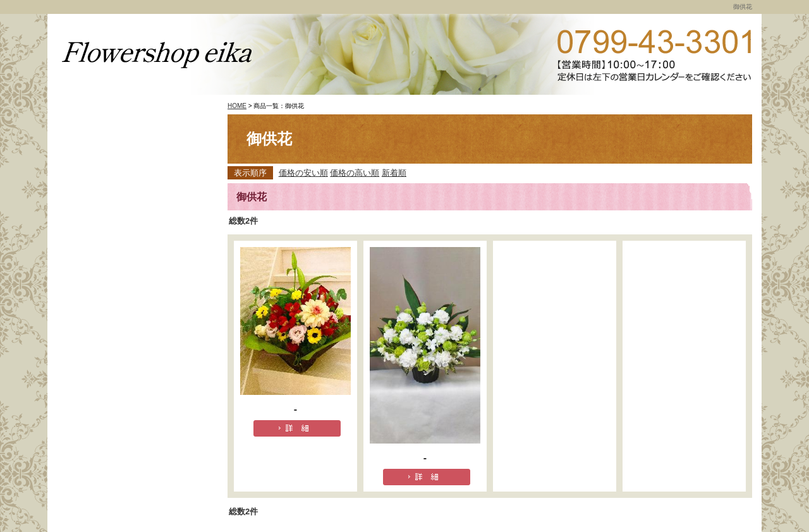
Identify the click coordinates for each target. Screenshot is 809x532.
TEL (654, 55)
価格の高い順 (355, 173)
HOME (237, 106)
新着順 (394, 173)
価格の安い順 (303, 173)
